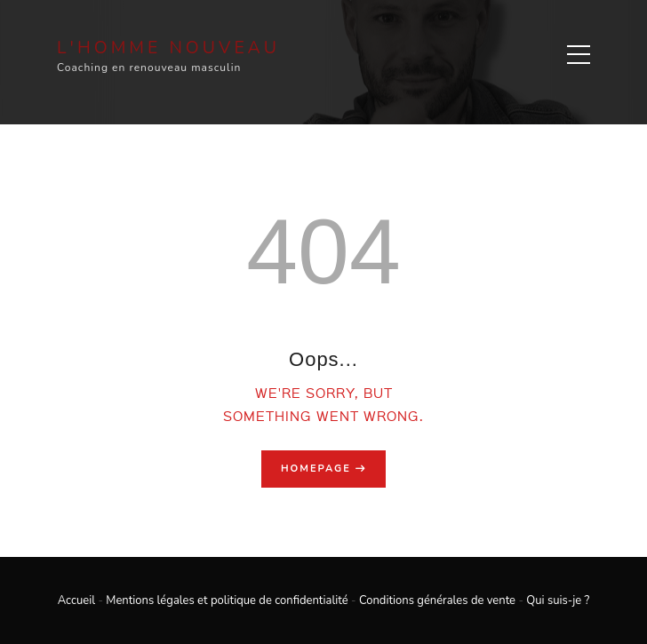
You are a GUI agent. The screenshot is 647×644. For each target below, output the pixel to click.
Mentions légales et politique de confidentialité (227, 600)
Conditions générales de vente (437, 600)
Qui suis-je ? (558, 600)
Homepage (316, 469)
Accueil (76, 600)
